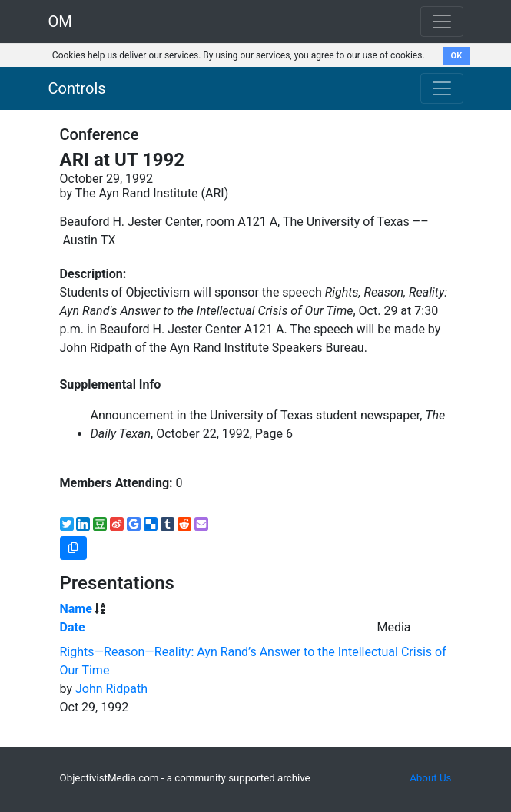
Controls (77, 88)
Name (76, 609)
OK (457, 56)
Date (73, 627)
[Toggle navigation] (442, 88)
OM (60, 22)
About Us (430, 778)
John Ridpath (111, 689)
